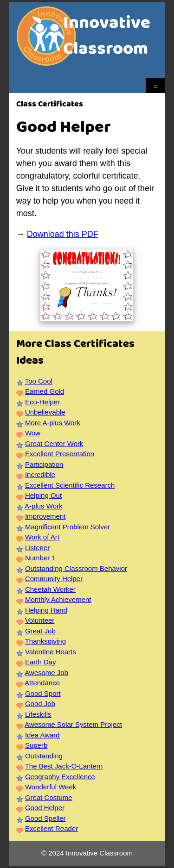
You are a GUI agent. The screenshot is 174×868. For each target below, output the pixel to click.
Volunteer (40, 620)
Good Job (40, 704)
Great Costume (49, 797)
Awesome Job (46, 673)
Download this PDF (63, 234)
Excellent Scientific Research (70, 485)
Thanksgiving (45, 641)
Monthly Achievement (58, 599)
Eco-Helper (42, 402)
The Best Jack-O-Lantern (64, 766)
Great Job (40, 631)
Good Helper (45, 808)
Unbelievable (45, 412)
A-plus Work (43, 506)
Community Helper (54, 579)
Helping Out (43, 495)
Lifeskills (38, 714)
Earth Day (41, 662)
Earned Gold (45, 391)
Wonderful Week (51, 787)
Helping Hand (46, 610)
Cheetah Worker (50, 589)
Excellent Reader (52, 828)
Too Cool (39, 381)
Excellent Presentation (60, 454)
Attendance (42, 683)
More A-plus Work (53, 423)
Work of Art (42, 537)
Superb (36, 745)
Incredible (40, 474)
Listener (37, 548)
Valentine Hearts (51, 652)
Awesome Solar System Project (73, 724)
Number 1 (40, 558)
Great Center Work (54, 443)
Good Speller (45, 818)
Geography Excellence (60, 777)
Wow (33, 433)
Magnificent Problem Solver (68, 527)
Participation (44, 464)
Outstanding (44, 756)
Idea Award (42, 735)
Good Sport (43, 693)
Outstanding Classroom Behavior (76, 568)
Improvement (45, 516)
